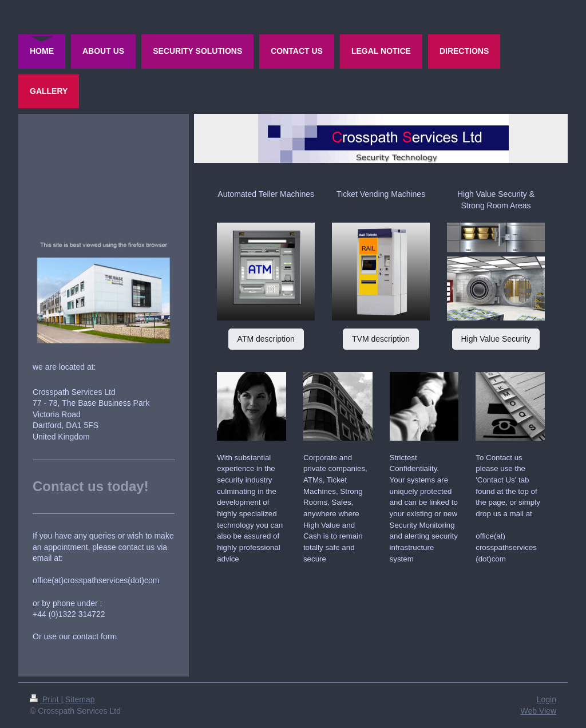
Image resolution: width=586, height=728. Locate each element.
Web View (538, 711)
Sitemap (80, 699)
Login (547, 699)
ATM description (266, 339)
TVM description (381, 339)
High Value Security (496, 339)
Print (45, 699)
